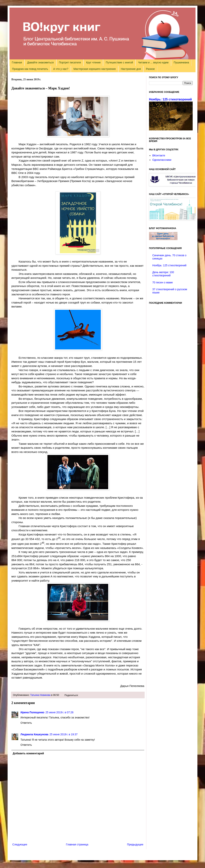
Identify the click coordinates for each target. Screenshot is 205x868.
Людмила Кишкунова (34, 734)
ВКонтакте (159, 155)
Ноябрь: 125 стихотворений (170, 99)
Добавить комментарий (28, 753)
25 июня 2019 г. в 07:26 (60, 712)
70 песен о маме (163, 282)
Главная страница (77, 844)
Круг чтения (93, 62)
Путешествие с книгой (119, 62)
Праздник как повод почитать (30, 69)
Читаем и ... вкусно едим (153, 62)
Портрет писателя (70, 62)
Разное (150, 69)
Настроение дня (131, 69)
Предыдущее (135, 844)
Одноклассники (162, 160)
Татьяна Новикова (40, 695)
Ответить (26, 723)
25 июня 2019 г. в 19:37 (64, 734)
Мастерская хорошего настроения (95, 69)
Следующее (20, 844)
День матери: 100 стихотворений (163, 274)
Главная (17, 62)
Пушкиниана (181, 62)
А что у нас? (61, 69)
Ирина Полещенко (32, 712)
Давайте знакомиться (40, 62)
